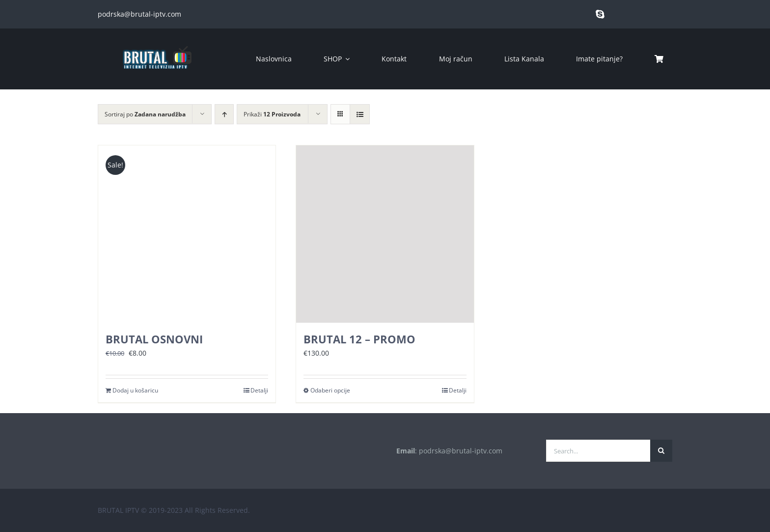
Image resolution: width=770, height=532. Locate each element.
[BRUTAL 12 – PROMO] (385, 234)
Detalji (259, 390)
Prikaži (272, 114)
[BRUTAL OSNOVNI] (187, 234)
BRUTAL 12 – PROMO (359, 339)
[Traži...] (661, 451)
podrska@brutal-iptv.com (139, 14)
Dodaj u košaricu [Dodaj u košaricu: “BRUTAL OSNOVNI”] (135, 390)
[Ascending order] (224, 114)
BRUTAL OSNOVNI (154, 339)
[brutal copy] (157, 42)
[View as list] (360, 114)
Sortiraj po (145, 114)
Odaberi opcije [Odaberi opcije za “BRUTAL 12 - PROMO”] (330, 390)
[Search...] (598, 451)
